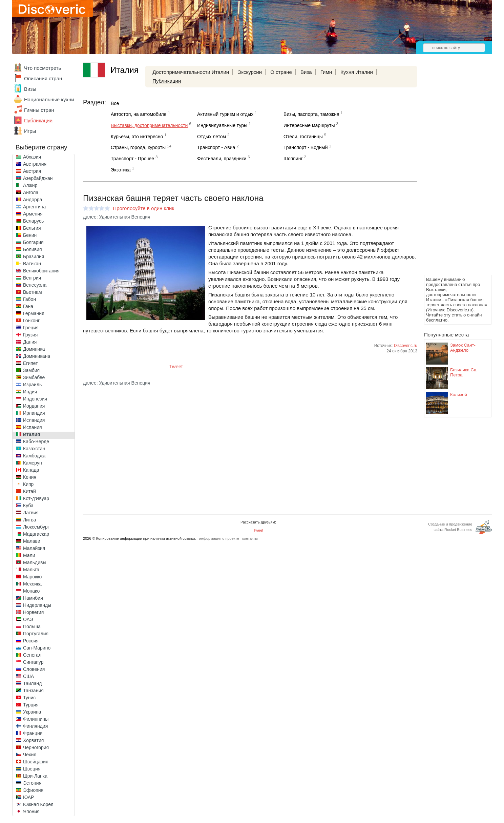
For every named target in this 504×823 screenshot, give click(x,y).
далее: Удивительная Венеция (117, 217)
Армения (33, 214)
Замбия (31, 370)
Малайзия (34, 548)
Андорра (33, 200)
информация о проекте (219, 538)
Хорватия (33, 740)
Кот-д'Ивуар (36, 498)
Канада (31, 470)
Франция (33, 733)
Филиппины (36, 719)
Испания (33, 427)
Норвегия (33, 612)
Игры (30, 131)
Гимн (326, 72)
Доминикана (37, 356)
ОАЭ (28, 619)
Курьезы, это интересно (137, 137)
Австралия (35, 164)
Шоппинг (293, 159)
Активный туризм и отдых (225, 114)
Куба (28, 506)
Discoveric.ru (406, 346)
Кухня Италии (357, 72)
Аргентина (34, 207)
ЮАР (28, 797)
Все (115, 103)
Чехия (30, 755)
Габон (29, 299)
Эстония (32, 783)
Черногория (36, 747)
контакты (250, 538)
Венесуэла (35, 285)
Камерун (33, 463)
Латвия (31, 513)
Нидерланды (37, 605)
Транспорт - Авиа (216, 147)
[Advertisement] (451, 171)
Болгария (33, 242)
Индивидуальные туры (222, 125)
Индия (30, 392)
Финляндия (35, 726)
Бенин (30, 235)
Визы (30, 89)
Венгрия (32, 278)
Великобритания (41, 271)
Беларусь (33, 221)
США (28, 676)
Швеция (32, 769)
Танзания (33, 691)
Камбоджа (34, 456)
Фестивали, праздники (222, 159)
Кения (30, 477)
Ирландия (34, 413)
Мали (29, 555)
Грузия (30, 335)
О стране (281, 72)
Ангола (31, 192)
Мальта (31, 570)
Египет (30, 363)
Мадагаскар (36, 534)
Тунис (29, 698)
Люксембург (36, 527)
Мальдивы (35, 562)
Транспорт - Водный (306, 147)
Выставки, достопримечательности (149, 125)
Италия (31, 434)
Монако (31, 591)
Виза (306, 72)
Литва (30, 520)
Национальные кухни (49, 99)
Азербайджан (38, 178)
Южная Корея (38, 804)
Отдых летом (212, 137)
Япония (31, 811)
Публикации (38, 120)
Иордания (34, 406)
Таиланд (32, 683)
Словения (34, 669)
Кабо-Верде (36, 441)
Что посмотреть (43, 68)
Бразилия (34, 256)
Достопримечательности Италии (191, 72)
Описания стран (43, 78)
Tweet (176, 366)
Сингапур (33, 662)
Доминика (34, 349)
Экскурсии (250, 72)
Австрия (32, 171)
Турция (31, 705)
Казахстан (34, 449)
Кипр (28, 484)
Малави (32, 541)
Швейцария (36, 762)
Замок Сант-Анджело (463, 348)
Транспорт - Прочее (132, 159)
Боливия (33, 249)
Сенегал (32, 655)
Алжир (30, 185)
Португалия (36, 634)
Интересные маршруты (309, 125)
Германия (34, 313)
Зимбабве (34, 377)
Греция (31, 328)
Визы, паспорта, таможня (311, 114)
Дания (30, 342)
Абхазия (32, 157)
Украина (32, 712)
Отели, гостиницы (303, 137)
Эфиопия (33, 790)
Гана (28, 306)
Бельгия (32, 228)
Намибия (33, 598)
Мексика (32, 584)
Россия (31, 641)
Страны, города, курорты (138, 147)
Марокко (32, 577)
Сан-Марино (37, 648)
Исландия (34, 420)
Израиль (32, 385)
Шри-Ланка (35, 776)
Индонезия (35, 399)
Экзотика (121, 170)
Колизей (459, 395)
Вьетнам (33, 292)
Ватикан (32, 264)
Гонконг (31, 321)
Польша (32, 626)
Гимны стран (39, 110)
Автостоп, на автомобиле (139, 114)
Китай (29, 491)
